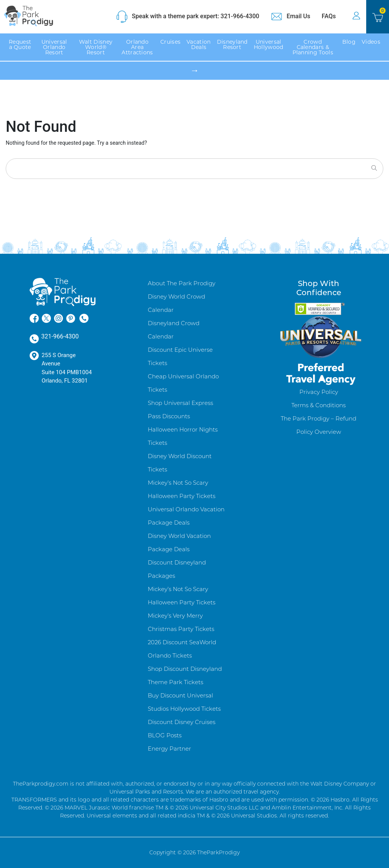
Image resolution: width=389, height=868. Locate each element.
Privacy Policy (319, 392)
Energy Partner (169, 749)
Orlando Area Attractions (137, 47)
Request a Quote (20, 44)
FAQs (331, 16)
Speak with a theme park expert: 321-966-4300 (187, 17)
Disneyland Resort (232, 44)
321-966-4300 (54, 337)
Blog (349, 42)
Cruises (170, 42)
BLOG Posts (165, 735)
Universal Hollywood (269, 44)
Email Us (290, 17)
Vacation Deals (198, 44)
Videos (371, 42)
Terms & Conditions (319, 405)
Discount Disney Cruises (182, 722)
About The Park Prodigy (182, 283)
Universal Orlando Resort (54, 47)
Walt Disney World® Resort (96, 47)
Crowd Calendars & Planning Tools (313, 47)
